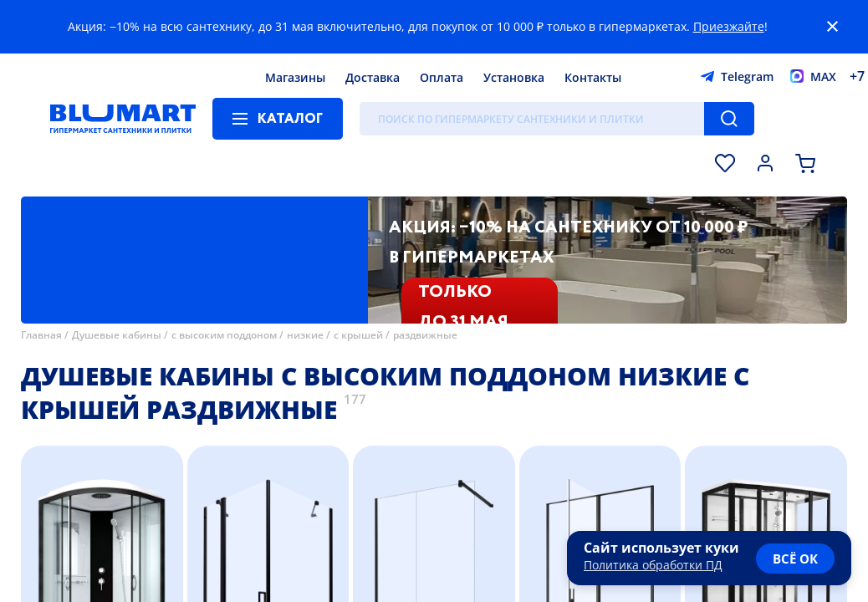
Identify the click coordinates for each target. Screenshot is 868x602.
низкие (305, 335)
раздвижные (425, 335)
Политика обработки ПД (653, 565)
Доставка (373, 77)
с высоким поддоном (224, 335)
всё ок (795, 559)
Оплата (442, 77)
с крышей (358, 335)
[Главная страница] (123, 119)
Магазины (295, 77)
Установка (514, 77)
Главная (41, 335)
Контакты (593, 77)
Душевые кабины (117, 335)
